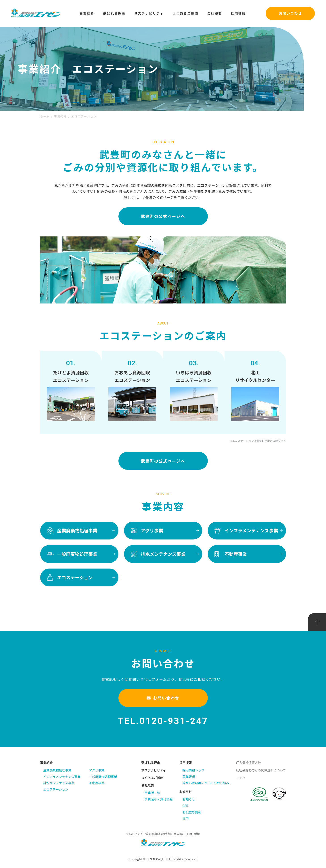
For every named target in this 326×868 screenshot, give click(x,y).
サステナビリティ (149, 13)
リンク (241, 778)
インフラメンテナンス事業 (62, 777)
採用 (185, 818)
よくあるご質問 (185, 13)
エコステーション (56, 789)
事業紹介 (87, 13)
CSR (185, 806)
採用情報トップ (193, 770)
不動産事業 (97, 783)
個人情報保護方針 (248, 763)
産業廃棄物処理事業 (57, 770)
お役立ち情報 (192, 812)
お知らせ (185, 792)
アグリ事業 (97, 770)
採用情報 (238, 13)
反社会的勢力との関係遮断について (261, 770)
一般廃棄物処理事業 (103, 777)
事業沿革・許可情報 (158, 799)
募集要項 (189, 777)
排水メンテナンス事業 (59, 783)
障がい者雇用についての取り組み (206, 783)
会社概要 (215, 13)
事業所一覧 (152, 793)
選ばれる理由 (114, 13)
